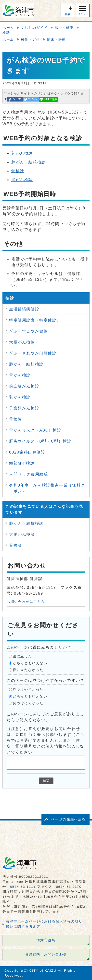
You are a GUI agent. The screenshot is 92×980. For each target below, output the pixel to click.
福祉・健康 (64, 28)
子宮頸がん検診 (24, 408)
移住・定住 (30, 40)
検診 (6, 33)
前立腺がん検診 (24, 386)
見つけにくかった (28, 703)
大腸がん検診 (22, 342)
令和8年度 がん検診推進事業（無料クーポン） (47, 488)
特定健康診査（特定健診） (35, 320)
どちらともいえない (30, 663)
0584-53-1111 (23, 887)
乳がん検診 (22, 153)
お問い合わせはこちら (26, 602)
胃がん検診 (22, 180)
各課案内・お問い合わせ (46, 954)
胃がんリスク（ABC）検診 (35, 430)
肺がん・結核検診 (29, 162)
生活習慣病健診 (24, 309)
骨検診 (18, 171)
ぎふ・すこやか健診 (28, 331)
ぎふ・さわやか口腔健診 (33, 353)
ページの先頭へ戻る (68, 819)
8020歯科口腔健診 (27, 452)
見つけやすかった (28, 689)
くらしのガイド (34, 28)
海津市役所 (46, 940)
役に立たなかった (28, 670)
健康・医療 (56, 40)
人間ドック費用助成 (28, 474)
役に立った (22, 656)
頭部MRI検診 (22, 463)
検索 (68, 14)
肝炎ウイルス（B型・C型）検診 (40, 441)
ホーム (8, 28)
